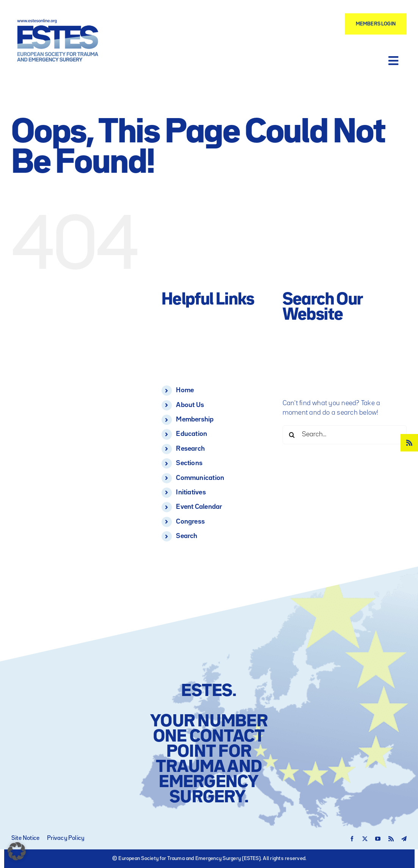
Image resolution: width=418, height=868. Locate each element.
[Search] (292, 435)
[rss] (409, 443)
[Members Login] (376, 24)
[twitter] (365, 839)
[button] (17, 851)
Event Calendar (199, 507)
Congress (190, 522)
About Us (190, 405)
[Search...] (345, 435)
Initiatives (191, 492)
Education (192, 434)
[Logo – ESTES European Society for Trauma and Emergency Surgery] (58, 22)
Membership (195, 420)
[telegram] (404, 839)
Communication (200, 478)
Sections (189, 463)
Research (190, 449)
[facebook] (352, 839)
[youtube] (378, 839)
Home (185, 390)
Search (187, 536)
